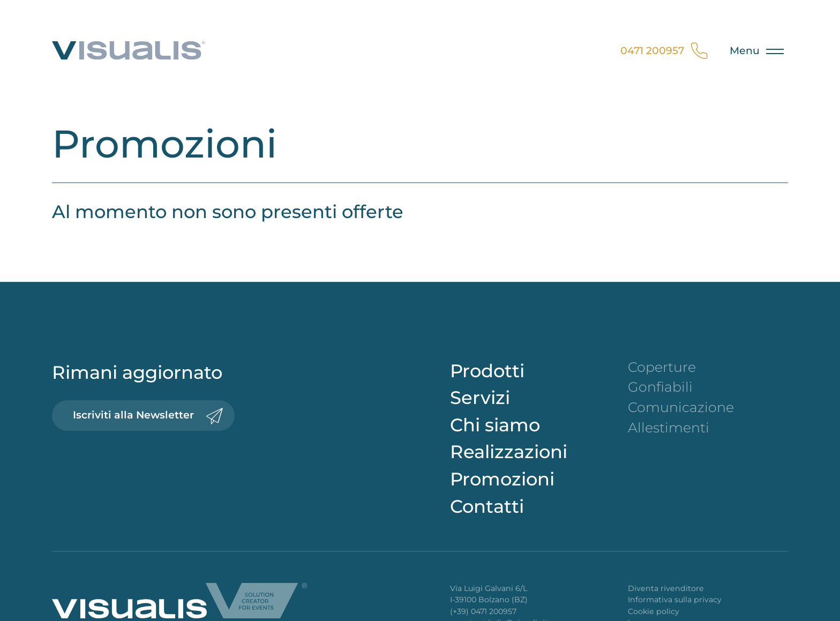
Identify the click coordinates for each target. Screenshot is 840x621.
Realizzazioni (509, 451)
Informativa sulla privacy (675, 600)
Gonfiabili (660, 387)
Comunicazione (681, 407)
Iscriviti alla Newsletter (148, 416)
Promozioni (502, 479)
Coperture (662, 367)
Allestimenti (669, 428)
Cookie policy (654, 611)
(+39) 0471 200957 (483, 611)
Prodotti (487, 371)
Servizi (480, 397)
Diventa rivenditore (666, 588)
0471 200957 (666, 51)
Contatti (487, 506)
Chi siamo (495, 425)
